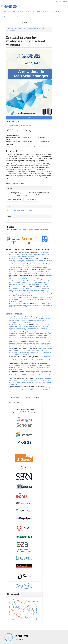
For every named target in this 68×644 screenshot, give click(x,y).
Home (9, 28)
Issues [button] (56, 12)
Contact (20, 17)
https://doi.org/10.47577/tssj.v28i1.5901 (21, 125)
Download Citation (31, 200)
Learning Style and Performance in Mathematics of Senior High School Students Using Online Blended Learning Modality (30, 381)
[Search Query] (13, 22)
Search (26, 22)
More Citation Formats (15, 200)
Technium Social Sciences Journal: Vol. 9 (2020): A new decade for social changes (31, 347)
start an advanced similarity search (22, 397)
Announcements (9, 17)
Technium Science (10, 12)
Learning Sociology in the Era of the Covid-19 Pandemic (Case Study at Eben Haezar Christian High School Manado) (30, 326)
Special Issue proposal (44, 12)
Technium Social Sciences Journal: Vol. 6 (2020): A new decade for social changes (31, 273)
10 (15, 394)
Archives (15, 28)
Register (58, 2)
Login (65, 2)
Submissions (30, 12)
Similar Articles (14, 314)
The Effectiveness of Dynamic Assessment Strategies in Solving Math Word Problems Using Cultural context (30, 388)
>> (15, 310)
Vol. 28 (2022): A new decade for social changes (32, 28)
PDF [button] (29, 118)
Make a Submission (14, 402)
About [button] (21, 12)
